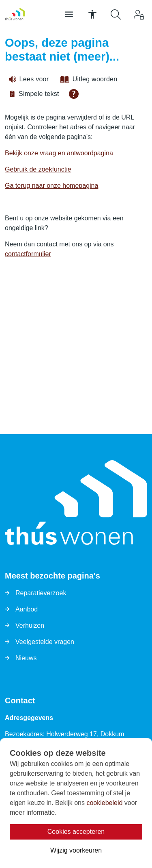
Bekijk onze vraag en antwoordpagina (59, 153)
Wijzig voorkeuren (76, 850)
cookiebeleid (104, 803)
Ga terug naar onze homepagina (51, 186)
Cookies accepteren (76, 832)
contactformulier (28, 254)
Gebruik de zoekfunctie (38, 169)
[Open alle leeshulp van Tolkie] (74, 94)
